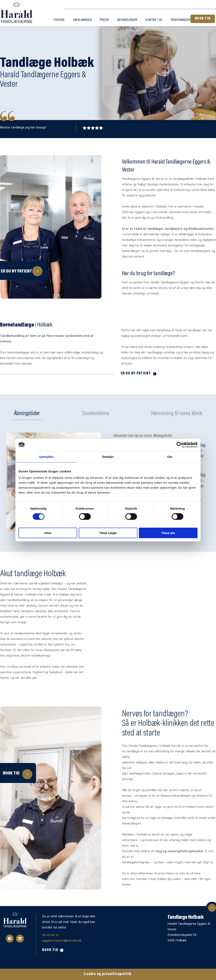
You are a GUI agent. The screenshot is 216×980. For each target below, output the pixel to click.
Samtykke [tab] (46, 457)
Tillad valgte (108, 533)
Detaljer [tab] (108, 457)
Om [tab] (170, 457)
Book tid (11, 773)
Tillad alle (168, 533)
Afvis (48, 533)
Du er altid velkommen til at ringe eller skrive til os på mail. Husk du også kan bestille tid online (69, 922)
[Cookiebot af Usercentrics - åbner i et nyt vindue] (179, 445)
